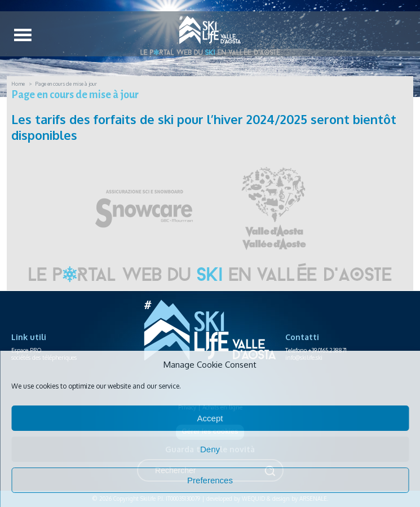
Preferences (210, 480)
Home (18, 84)
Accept (210, 418)
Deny (210, 449)
